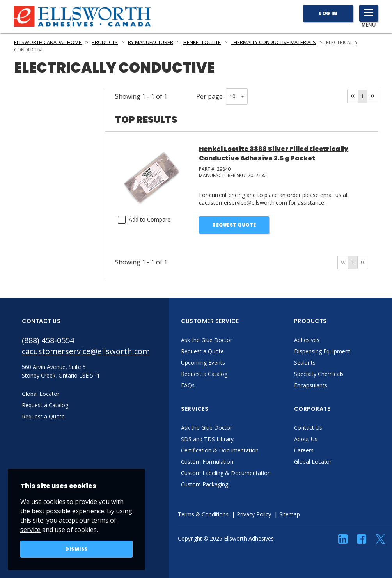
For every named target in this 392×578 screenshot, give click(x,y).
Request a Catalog (204, 374)
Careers (304, 450)
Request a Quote (202, 351)
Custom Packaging (205, 484)
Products (105, 42)
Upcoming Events (203, 363)
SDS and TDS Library (207, 439)
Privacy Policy (254, 514)
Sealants (305, 363)
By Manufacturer (151, 42)
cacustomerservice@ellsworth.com (86, 351)
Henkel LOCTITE (202, 42)
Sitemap (290, 514)
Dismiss (76, 549)
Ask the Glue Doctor (207, 340)
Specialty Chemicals (319, 374)
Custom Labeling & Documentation (226, 473)
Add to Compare (150, 219)
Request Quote (234, 225)
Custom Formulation (207, 462)
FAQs (188, 385)
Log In (328, 13)
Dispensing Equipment (322, 351)
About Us (306, 439)
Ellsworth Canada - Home (48, 42)
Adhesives (307, 340)
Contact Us (308, 428)
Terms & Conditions (203, 514)
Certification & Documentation (220, 450)
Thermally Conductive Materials (273, 42)
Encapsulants (311, 385)
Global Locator (313, 462)
